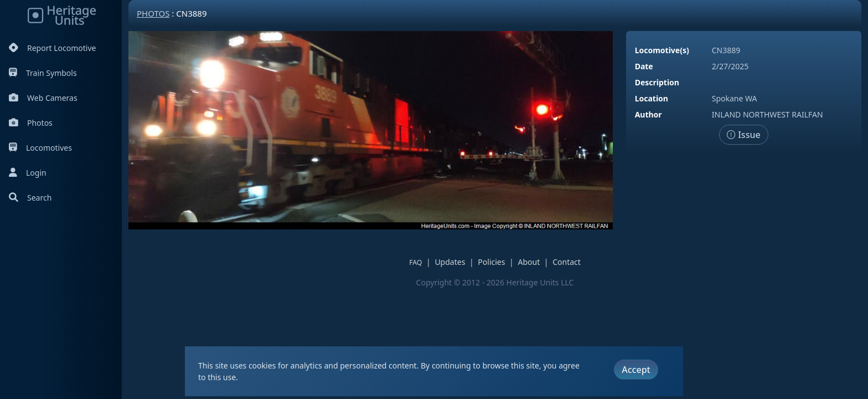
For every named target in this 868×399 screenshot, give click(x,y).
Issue (744, 135)
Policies (491, 262)
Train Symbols (43, 73)
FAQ (415, 262)
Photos (31, 123)
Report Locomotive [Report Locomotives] (52, 48)
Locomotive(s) (662, 50)
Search (30, 198)
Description (657, 82)
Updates (450, 262)
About (529, 262)
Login (28, 173)
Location (652, 98)
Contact (567, 262)
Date (644, 66)
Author (649, 114)
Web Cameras (43, 98)
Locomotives (40, 148)
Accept (636, 370)
